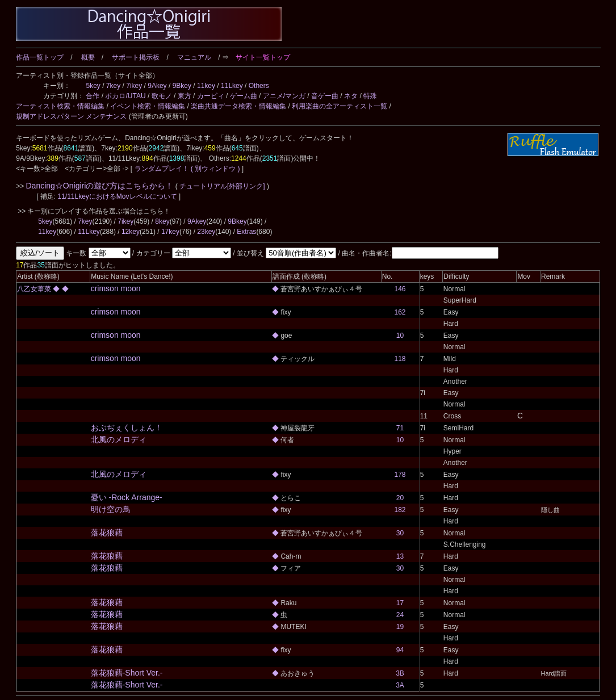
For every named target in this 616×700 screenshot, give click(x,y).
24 (400, 615)
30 (400, 533)
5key (93, 86)
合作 (93, 96)
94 (400, 650)
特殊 (370, 96)
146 (400, 289)
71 (400, 428)
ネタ (351, 96)
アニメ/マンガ (284, 96)
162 (400, 312)
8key (162, 221)
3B (400, 673)
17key (170, 232)
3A (400, 685)
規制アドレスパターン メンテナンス (71, 116)
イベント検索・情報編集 (148, 106)
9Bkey (182, 86)
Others (259, 86)
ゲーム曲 (244, 96)
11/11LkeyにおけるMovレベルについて (118, 196)
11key (206, 86)
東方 (185, 96)
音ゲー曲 (325, 96)
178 (400, 475)
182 (400, 510)
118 (400, 359)
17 (400, 603)
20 (400, 498)
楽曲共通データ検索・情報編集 (238, 106)
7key (113, 86)
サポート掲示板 (136, 57)
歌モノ (162, 96)
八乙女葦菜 (35, 289)
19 (400, 627)
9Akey (157, 86)
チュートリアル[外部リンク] (222, 186)
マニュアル (194, 57)
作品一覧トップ (40, 57)
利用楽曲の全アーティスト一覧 (340, 106)
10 (400, 336)
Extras (246, 232)
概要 (88, 57)
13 (400, 556)
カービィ (211, 96)
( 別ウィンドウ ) (215, 169)
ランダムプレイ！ (162, 169)
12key (131, 232)
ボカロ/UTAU (125, 96)
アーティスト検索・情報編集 (60, 106)
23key (206, 232)
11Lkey (232, 86)
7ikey (134, 86)
